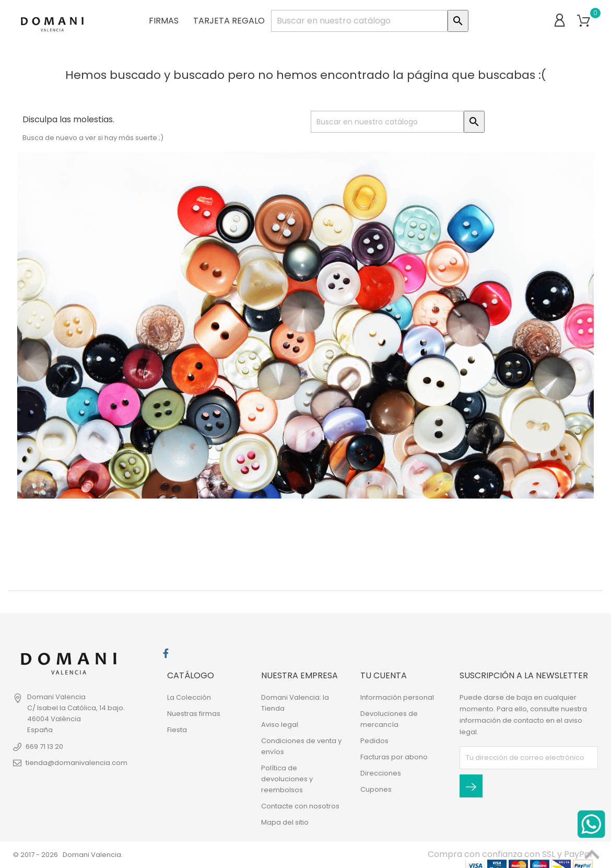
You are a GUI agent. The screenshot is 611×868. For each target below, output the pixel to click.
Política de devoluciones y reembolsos (287, 779)
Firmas (164, 21)
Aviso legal (280, 725)
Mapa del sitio (285, 822)
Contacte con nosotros (300, 806)
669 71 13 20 (44, 747)
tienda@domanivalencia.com (77, 763)
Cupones (376, 789)
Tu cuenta (384, 675)
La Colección (189, 697)
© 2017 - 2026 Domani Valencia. (68, 855)
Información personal (397, 697)
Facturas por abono (394, 757)
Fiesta (177, 730)
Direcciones (381, 773)
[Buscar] (359, 21)
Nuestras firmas (194, 714)
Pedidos (374, 741)
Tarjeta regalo (229, 21)
